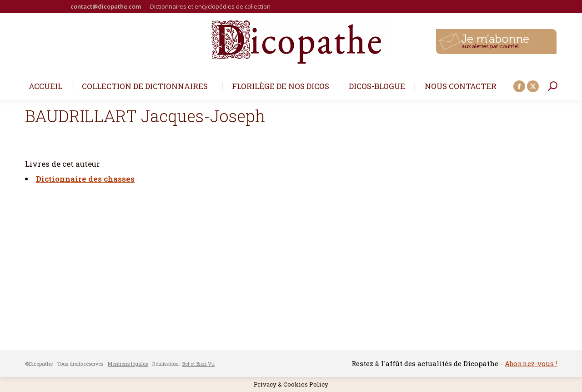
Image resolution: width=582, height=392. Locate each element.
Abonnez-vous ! (531, 363)
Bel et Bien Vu (198, 364)
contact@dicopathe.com (106, 6)
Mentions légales (128, 364)
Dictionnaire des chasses (85, 179)
